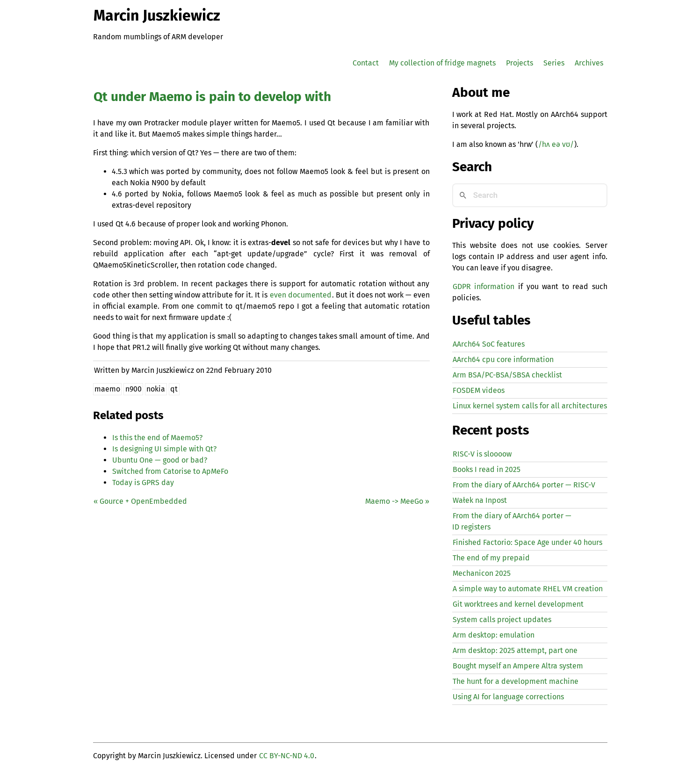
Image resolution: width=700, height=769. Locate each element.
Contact (366, 63)
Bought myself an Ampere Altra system (518, 666)
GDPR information (484, 287)
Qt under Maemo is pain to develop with (212, 97)
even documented (301, 295)
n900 (134, 389)
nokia (156, 389)
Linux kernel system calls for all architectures (530, 406)
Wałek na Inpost (480, 500)
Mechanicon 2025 (482, 573)
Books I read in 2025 (487, 469)
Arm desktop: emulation (494, 635)
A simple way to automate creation (528, 589)
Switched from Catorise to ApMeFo (170, 471)
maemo (107, 389)
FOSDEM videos (479, 390)
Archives (589, 63)
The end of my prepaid (491, 558)
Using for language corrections (508, 697)
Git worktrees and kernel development (518, 604)
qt (174, 389)
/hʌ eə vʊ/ (556, 144)
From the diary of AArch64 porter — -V (524, 485)
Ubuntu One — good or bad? (160, 460)
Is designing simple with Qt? (164, 449)
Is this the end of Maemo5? (157, 438)
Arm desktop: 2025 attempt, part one (515, 650)
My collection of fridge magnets (442, 63)
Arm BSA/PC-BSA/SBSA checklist (507, 375)
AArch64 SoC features (489, 344)
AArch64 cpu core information (503, 359)
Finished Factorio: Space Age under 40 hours (527, 542)
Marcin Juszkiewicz (157, 15)
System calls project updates (502, 620)
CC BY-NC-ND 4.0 (287, 756)
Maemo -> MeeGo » (397, 501)
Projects (520, 63)
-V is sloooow (482, 454)
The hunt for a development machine (516, 681)
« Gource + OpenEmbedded (140, 501)
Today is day (143, 482)
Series (554, 63)
